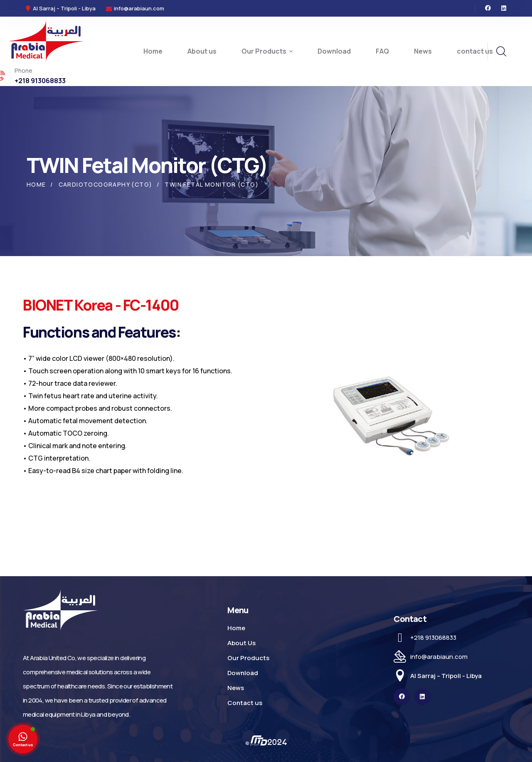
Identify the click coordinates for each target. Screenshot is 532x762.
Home (36, 184)
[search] (501, 52)
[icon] (488, 8)
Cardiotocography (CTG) (106, 184)
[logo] (46, 40)
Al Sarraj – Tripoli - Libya (446, 676)
